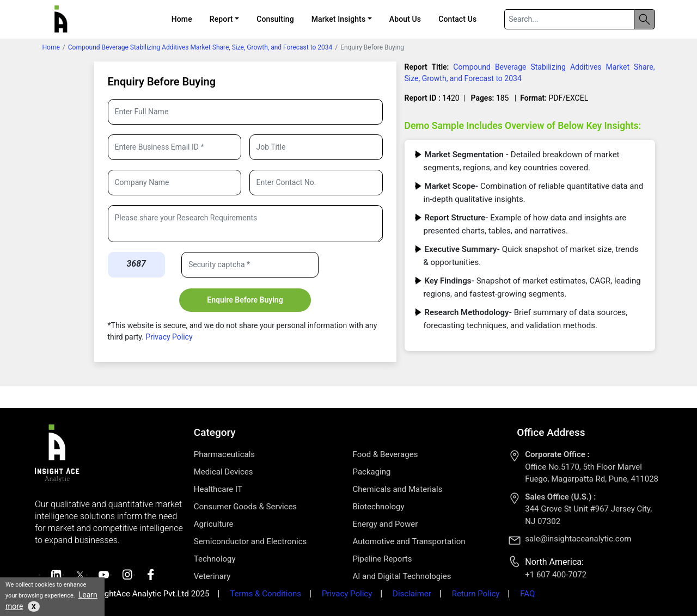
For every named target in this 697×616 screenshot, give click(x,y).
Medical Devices (224, 472)
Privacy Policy (168, 337)
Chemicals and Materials (398, 489)
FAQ (527, 594)
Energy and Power (386, 524)
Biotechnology (379, 507)
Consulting (275, 19)
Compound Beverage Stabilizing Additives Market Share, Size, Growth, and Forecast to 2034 (200, 47)
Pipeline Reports (383, 559)
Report (221, 19)
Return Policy (476, 594)
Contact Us (457, 19)
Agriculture (214, 524)
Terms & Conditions (265, 594)
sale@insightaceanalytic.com (578, 539)
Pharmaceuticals (224, 454)
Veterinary (212, 576)
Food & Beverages (386, 454)
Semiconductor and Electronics (250, 541)
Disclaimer (412, 594)
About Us (405, 19)
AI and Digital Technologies (402, 576)
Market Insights (338, 19)
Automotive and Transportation (409, 541)
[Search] (569, 19)
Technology (215, 559)
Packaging (372, 472)
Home (182, 19)
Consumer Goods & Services (245, 507)
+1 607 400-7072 (556, 575)
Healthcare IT (218, 489)
